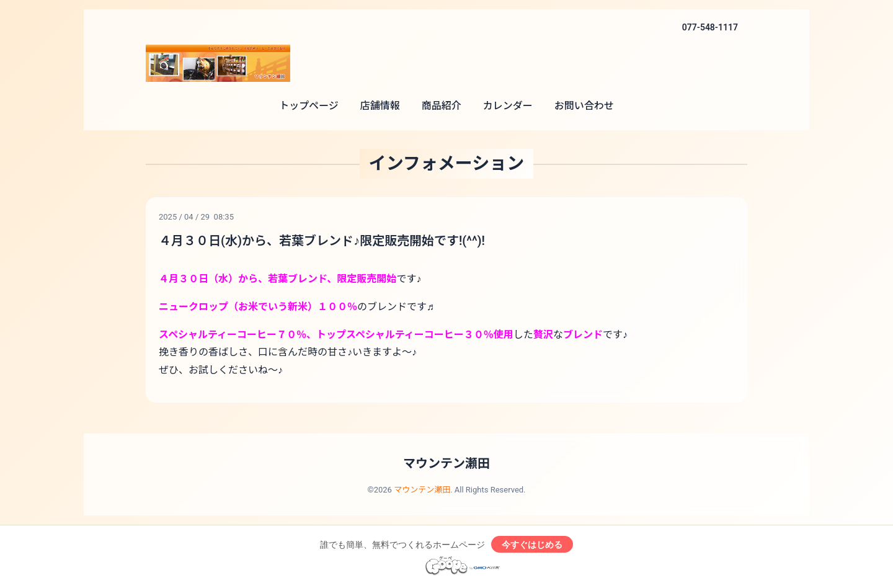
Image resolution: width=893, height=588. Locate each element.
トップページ (309, 106)
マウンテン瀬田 (446, 463)
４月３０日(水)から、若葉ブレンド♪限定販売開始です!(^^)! (322, 241)
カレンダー (508, 106)
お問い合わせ (584, 106)
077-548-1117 (710, 27)
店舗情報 (380, 106)
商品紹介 (442, 106)
